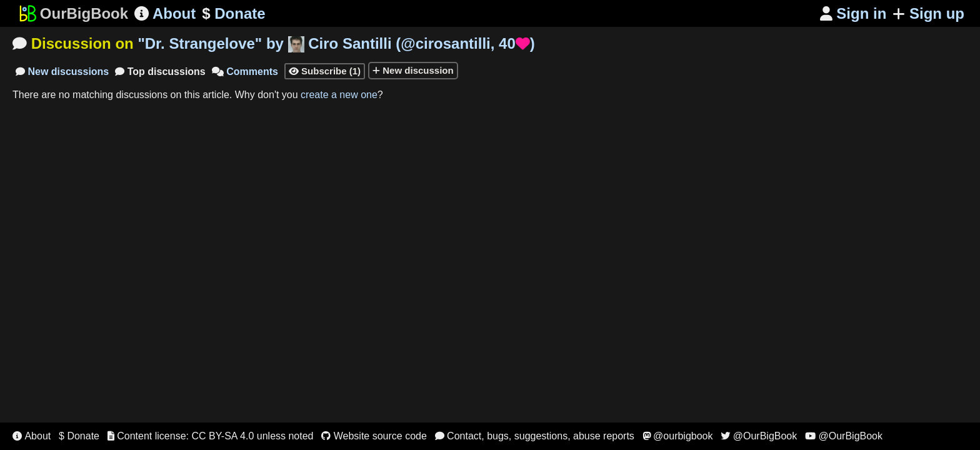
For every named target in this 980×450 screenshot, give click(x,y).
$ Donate (79, 436)
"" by (336, 43)
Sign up (928, 13)
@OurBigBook (759, 436)
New (62, 72)
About (165, 13)
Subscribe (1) (325, 71)
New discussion (413, 70)
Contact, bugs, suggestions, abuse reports (535, 436)
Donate (233, 14)
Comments (245, 72)
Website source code (374, 436)
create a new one (339, 95)
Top (160, 72)
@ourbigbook (678, 436)
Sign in (853, 13)
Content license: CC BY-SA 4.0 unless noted (211, 436)
